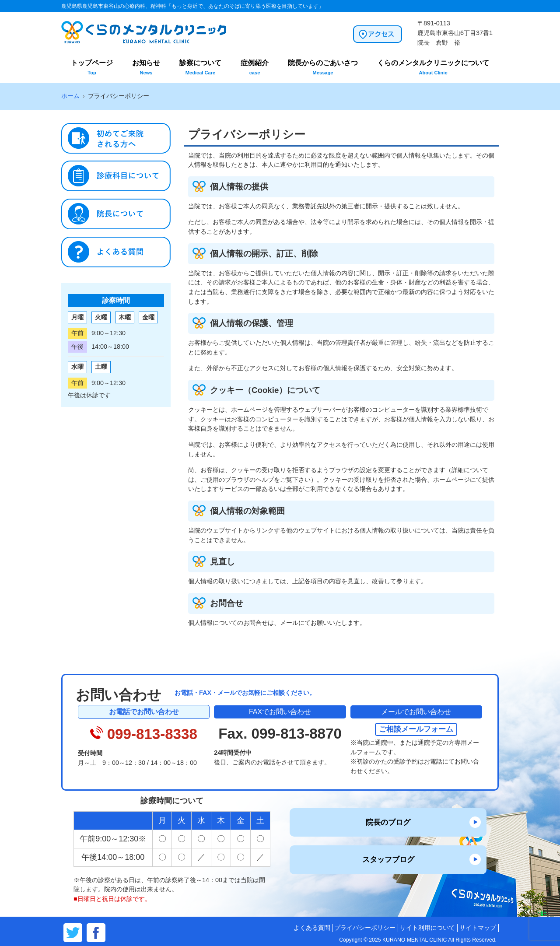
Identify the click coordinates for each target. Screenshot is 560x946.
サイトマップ (478, 928)
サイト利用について (427, 928)
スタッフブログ (388, 859)
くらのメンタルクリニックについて (433, 67)
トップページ (92, 67)
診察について (200, 67)
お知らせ (146, 67)
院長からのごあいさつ (323, 67)
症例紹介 (255, 67)
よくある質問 (312, 928)
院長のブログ (388, 822)
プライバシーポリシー (365, 928)
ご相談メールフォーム (416, 729)
